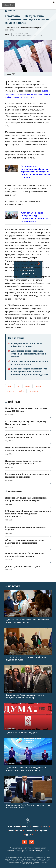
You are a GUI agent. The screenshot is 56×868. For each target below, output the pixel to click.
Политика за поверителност (35, 848)
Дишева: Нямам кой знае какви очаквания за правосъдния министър (28, 621)
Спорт (12, 831)
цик (18, 386)
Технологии (29, 831)
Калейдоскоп (41, 831)
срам (9, 386)
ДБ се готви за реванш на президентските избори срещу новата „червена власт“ (26, 769)
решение (11, 391)
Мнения (28, 835)
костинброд (34, 391)
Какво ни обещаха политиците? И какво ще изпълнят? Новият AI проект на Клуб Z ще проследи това (30, 372)
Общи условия (16, 848)
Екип (47, 851)
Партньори (20, 851)
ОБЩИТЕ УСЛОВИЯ (28, 864)
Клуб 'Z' (8, 35)
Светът (45, 827)
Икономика (36, 827)
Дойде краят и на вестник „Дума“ (22, 733)
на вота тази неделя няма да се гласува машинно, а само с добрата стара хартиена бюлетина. (28, 94)
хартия (38, 386)
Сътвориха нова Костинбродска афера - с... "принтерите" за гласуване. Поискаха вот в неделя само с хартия (36, 172)
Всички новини (14, 827)
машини (28, 386)
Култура (19, 831)
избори (22, 391)
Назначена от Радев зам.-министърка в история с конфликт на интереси (25, 696)
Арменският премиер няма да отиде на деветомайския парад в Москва (29, 354)
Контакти (30, 851)
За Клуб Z (40, 851)
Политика (10, 11)
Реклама (10, 851)
